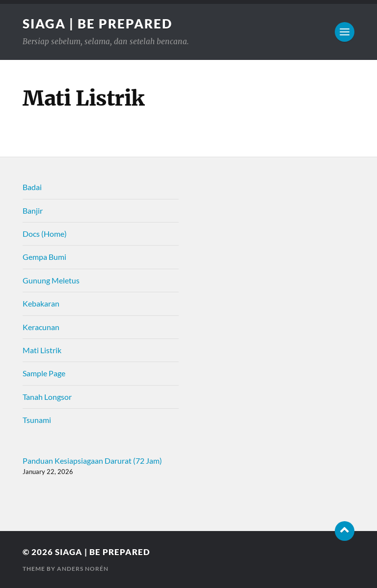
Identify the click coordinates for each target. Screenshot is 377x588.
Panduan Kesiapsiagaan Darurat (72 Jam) (92, 461)
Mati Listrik (42, 350)
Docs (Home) (45, 234)
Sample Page (44, 373)
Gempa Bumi (44, 257)
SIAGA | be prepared (97, 24)
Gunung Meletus (51, 280)
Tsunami (37, 420)
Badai (32, 187)
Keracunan (41, 327)
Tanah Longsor (47, 397)
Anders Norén (83, 569)
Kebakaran (41, 303)
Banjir (33, 210)
